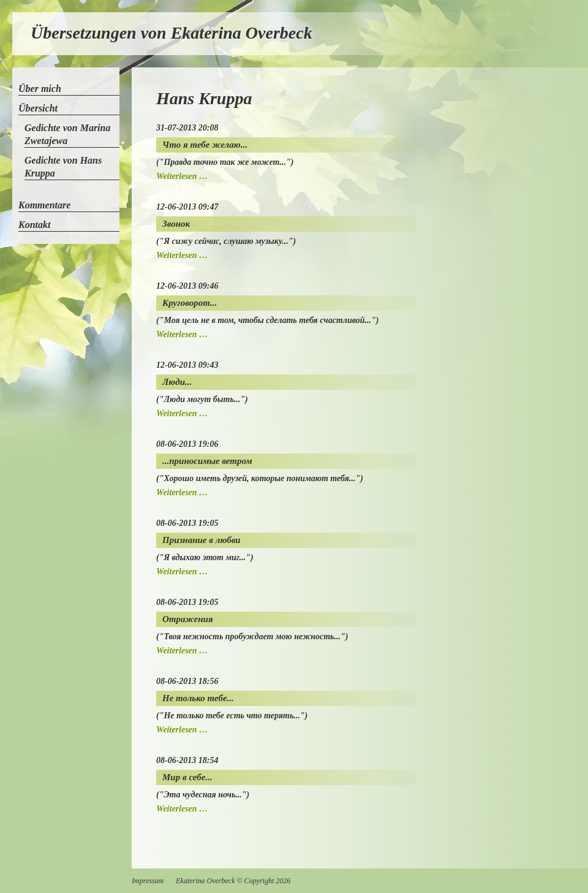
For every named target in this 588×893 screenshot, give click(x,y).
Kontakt (34, 225)
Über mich (40, 89)
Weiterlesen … (182, 176)
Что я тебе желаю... (205, 145)
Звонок (176, 224)
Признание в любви (202, 540)
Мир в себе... (187, 777)
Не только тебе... (198, 698)
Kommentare (44, 205)
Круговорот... (190, 303)
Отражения (188, 619)
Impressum (148, 881)
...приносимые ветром (207, 461)
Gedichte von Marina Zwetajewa (67, 134)
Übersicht (38, 108)
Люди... (177, 382)
